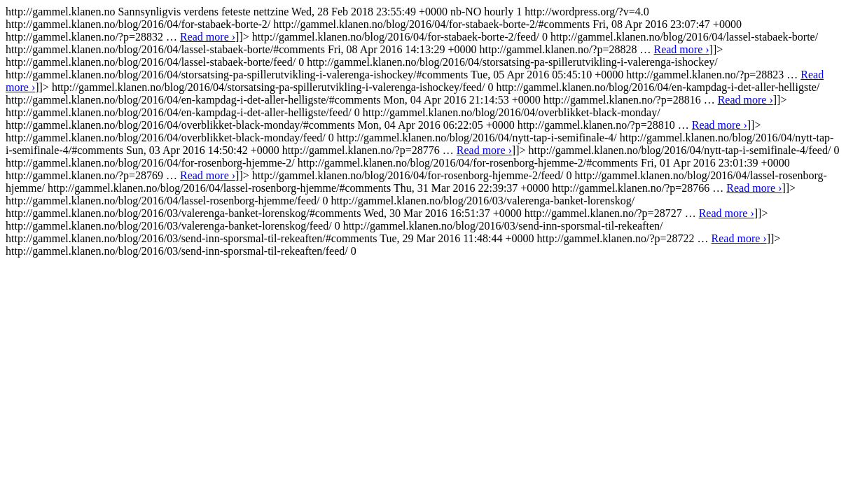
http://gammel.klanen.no (422, 131)
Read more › (208, 37)
